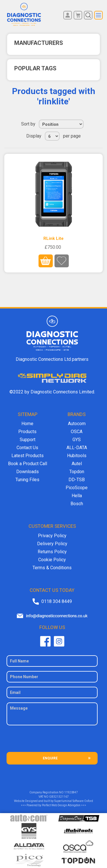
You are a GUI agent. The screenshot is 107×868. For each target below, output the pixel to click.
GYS (77, 440)
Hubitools (77, 456)
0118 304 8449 (57, 601)
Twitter (59, 641)
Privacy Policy (52, 536)
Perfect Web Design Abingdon (61, 805)
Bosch (77, 504)
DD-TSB (77, 480)
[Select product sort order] (61, 124)
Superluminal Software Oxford (74, 801)
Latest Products (28, 456)
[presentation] (52, 741)
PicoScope (77, 488)
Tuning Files (27, 480)
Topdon (77, 472)
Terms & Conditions (52, 568)
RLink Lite (53, 238)
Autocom (77, 424)
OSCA (77, 432)
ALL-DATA (77, 448)
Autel (77, 464)
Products (27, 432)
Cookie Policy (52, 560)
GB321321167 (59, 797)
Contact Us (27, 448)
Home (27, 424)
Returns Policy (52, 552)
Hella (77, 496)
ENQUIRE (50, 758)
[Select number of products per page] (52, 136)
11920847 (71, 792)
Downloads (28, 472)
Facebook (45, 641)
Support (28, 440)
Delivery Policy (52, 544)
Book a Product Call (28, 464)
